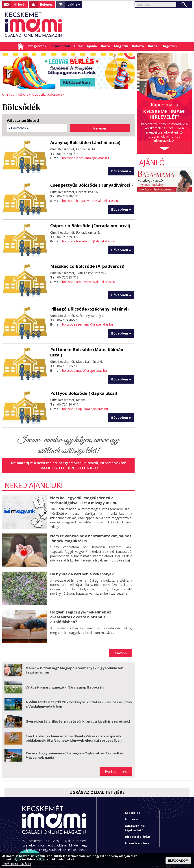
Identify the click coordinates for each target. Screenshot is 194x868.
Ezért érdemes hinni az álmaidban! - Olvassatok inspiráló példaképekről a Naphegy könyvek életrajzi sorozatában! (74, 734)
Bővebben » (121, 171)
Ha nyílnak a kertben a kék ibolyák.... (83, 570)
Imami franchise (137, 839)
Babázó (138, 46)
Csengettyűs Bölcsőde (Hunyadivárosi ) (90, 184)
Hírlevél (20, 4)
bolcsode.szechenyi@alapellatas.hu (87, 323)
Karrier (154, 46)
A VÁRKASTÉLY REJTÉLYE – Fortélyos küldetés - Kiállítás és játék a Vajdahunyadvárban (79, 700)
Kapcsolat (132, 809)
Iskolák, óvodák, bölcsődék (40, 94)
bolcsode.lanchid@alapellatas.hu (85, 157)
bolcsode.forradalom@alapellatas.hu (89, 241)
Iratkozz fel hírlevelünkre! (68, 464)
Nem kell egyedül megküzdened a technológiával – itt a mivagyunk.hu (83, 496)
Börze (106, 46)
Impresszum (134, 815)
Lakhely (74, 4)
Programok (37, 46)
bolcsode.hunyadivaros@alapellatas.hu (90, 200)
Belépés (47, 4)
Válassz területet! (23, 120)
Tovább (121, 649)
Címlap (21, 46)
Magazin (121, 46)
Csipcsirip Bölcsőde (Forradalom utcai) (89, 225)
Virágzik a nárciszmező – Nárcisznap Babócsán (65, 683)
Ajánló (92, 46)
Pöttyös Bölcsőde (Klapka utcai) (83, 389)
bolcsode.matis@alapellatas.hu (84, 364)
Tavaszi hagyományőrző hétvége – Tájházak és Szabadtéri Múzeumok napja (75, 751)
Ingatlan (170, 46)
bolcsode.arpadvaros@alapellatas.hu (89, 281)
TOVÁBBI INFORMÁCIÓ (17, 864)
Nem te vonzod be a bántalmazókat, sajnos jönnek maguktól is (90, 534)
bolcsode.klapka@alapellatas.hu (85, 405)
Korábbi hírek (116, 767)
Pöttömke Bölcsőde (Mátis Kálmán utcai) (92, 349)
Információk (60, 46)
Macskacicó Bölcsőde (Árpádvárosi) (86, 266)
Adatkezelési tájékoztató (135, 824)
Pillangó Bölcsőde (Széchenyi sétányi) (88, 308)
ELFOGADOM (178, 861)
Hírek (78, 46)
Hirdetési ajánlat (138, 833)
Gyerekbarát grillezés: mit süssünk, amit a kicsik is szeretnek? (78, 717)
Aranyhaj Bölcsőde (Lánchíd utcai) (84, 142)
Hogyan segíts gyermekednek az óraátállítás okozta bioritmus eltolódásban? (90, 610)
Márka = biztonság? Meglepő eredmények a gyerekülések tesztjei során (74, 666)
